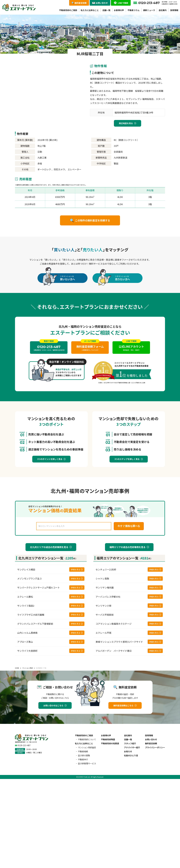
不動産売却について (87, 739)
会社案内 (163, 10)
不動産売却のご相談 (68, 10)
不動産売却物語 (108, 739)
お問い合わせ (151, 739)
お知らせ (128, 751)
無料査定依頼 (151, 743)
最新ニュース (149, 10)
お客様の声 (119, 10)
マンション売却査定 (87, 747)
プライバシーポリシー (155, 747)
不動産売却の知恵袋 (110, 743)
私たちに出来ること (90, 10)
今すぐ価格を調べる (129, 526)
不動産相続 (83, 751)
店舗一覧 (106, 10)
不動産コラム (133, 10)
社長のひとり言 (131, 755)
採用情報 (174, 10)
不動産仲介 (83, 759)
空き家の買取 (84, 755)
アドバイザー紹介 (132, 747)
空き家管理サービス (87, 763)
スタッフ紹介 (130, 743)
